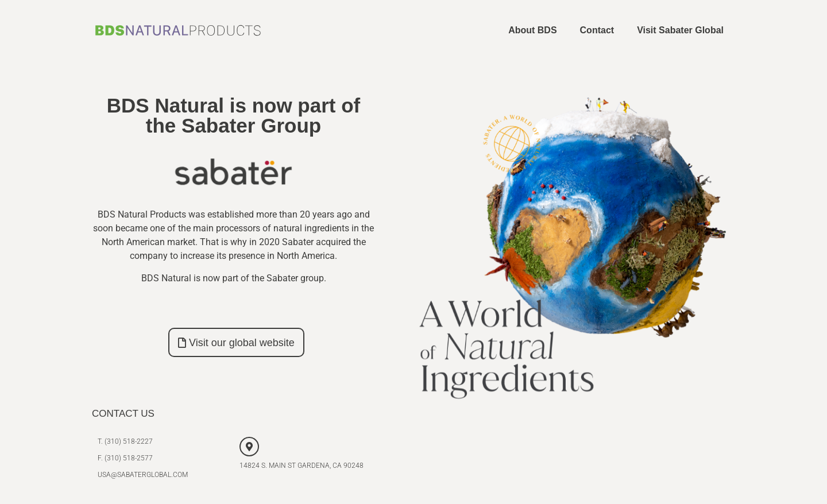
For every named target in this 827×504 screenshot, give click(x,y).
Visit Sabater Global (680, 30)
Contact (597, 30)
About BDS (532, 30)
